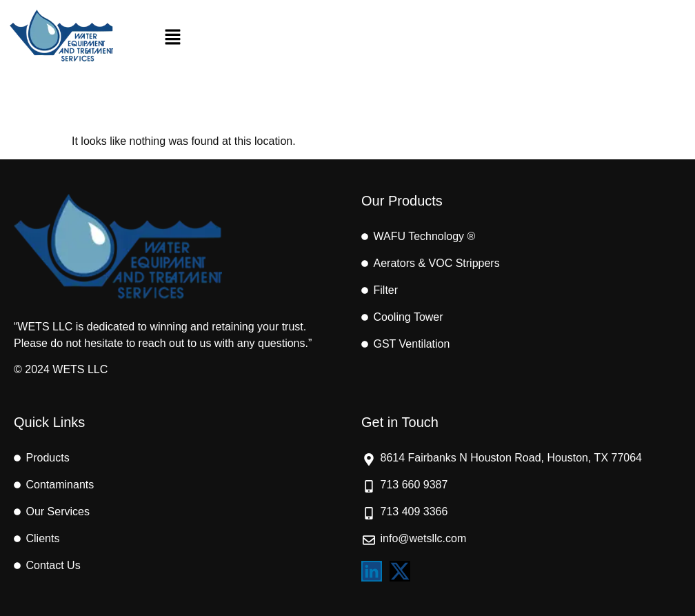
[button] (173, 38)
